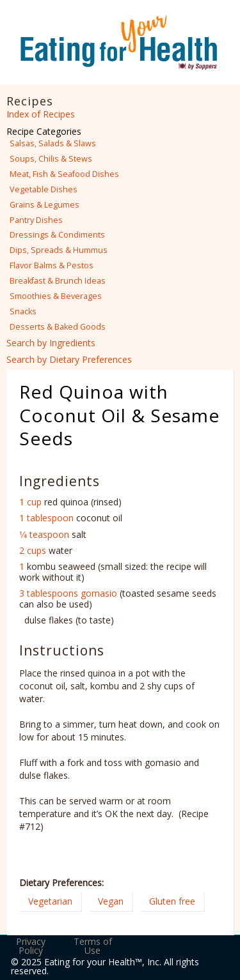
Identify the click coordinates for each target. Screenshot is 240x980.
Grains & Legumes (44, 205)
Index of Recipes (41, 114)
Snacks (23, 311)
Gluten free (172, 901)
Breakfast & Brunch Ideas (58, 281)
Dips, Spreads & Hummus (59, 250)
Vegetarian (50, 901)
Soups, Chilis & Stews (51, 159)
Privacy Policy (31, 946)
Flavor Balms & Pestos (52, 265)
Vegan (111, 901)
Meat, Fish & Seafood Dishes (64, 174)
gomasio (99, 593)
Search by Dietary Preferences (69, 359)
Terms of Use (93, 946)
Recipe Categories (44, 131)
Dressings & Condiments (57, 235)
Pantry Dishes (36, 220)
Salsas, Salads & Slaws (53, 143)
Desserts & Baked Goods (58, 327)
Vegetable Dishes (44, 189)
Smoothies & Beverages (56, 296)
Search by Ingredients (51, 343)
